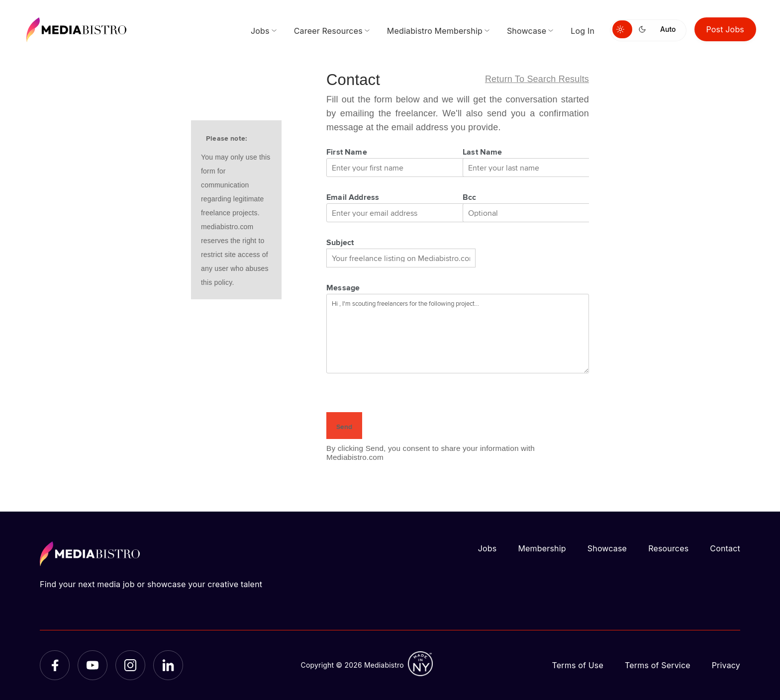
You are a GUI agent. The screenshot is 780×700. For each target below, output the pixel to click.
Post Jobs (726, 29)
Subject (340, 242)
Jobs (487, 548)
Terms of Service (658, 665)
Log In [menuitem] (583, 31)
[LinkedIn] (168, 665)
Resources (668, 548)
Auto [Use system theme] (668, 29)
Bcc (470, 197)
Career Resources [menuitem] (328, 31)
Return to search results (537, 79)
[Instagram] (130, 665)
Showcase (607, 548)
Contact (725, 548)
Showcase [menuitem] (527, 31)
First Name (347, 152)
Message (343, 287)
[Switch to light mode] (622, 29)
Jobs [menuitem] (260, 31)
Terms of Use (578, 665)
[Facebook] (55, 665)
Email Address (353, 197)
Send (344, 427)
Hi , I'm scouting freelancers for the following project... (458, 334)
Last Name (483, 152)
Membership (542, 548)
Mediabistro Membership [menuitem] (435, 31)
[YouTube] (93, 665)
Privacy (726, 665)
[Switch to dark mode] (644, 29)
